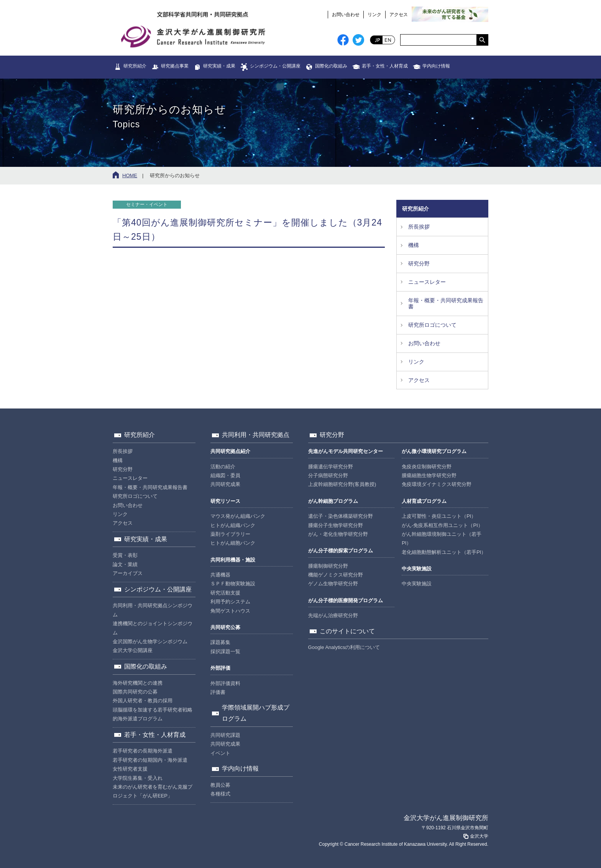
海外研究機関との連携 (138, 683)
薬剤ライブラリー (230, 534)
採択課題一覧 (225, 651)
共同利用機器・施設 (233, 560)
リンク (374, 15)
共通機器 (220, 575)
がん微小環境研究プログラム (434, 451)
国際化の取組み (331, 66)
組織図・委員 (225, 475)
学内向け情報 (436, 66)
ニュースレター (427, 282)
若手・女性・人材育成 (385, 66)
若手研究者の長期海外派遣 (143, 751)
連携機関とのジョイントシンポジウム (153, 628)
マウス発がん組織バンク (238, 516)
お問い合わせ (346, 15)
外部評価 (220, 668)
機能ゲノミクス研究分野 (336, 575)
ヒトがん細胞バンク (233, 543)
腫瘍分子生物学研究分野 (336, 525)
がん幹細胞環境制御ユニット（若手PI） (442, 539)
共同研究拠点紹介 (230, 451)
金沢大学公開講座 (133, 650)
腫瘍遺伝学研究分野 (331, 467)
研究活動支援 (225, 593)
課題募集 (220, 642)
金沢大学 (475, 836)
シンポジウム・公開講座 (275, 66)
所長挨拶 (419, 227)
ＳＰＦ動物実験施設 (233, 584)
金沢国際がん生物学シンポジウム (150, 642)
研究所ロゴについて (432, 325)
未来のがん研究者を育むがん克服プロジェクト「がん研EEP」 (153, 791)
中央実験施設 (417, 569)
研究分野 (419, 264)
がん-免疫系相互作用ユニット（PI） (442, 525)
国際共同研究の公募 (135, 692)
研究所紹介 (135, 66)
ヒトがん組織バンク (233, 525)
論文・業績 (125, 564)
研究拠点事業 (175, 66)
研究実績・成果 (219, 66)
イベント (220, 753)
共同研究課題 (225, 735)
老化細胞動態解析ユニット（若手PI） (444, 552)
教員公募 (220, 785)
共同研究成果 (225, 484)
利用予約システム (230, 602)
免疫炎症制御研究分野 (427, 467)
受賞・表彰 (125, 555)
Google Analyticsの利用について (344, 647)
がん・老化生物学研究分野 (338, 534)
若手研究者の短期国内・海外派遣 (150, 760)
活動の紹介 (223, 467)
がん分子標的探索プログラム (341, 551)
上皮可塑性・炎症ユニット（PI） (439, 516)
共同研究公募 (225, 627)
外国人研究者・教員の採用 (143, 701)
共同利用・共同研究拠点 (256, 435)
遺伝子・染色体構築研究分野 (341, 516)
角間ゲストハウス (230, 611)
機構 (414, 245)
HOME (130, 175)
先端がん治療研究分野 (333, 615)
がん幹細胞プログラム (333, 501)
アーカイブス (128, 573)
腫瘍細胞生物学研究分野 (429, 475)
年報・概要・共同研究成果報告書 (446, 304)
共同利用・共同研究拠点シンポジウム (153, 610)
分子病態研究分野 (328, 475)
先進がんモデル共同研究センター (346, 451)
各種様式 (220, 794)
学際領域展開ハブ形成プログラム (256, 713)
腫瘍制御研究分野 (328, 566)
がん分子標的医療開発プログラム (346, 600)
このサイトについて (347, 631)
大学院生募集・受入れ (138, 778)
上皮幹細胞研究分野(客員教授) (342, 484)
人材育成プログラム (424, 501)
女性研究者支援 (130, 769)
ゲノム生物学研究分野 (333, 584)
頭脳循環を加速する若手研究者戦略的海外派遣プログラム (153, 714)
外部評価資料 (225, 683)
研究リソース (225, 501)
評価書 (218, 692)
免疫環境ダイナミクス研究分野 (437, 484)
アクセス (399, 15)
